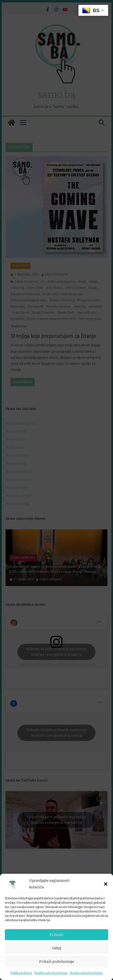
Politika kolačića (21, 973)
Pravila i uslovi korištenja (51, 973)
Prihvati (57, 935)
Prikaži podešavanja (57, 962)
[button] (106, 884)
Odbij (56, 948)
